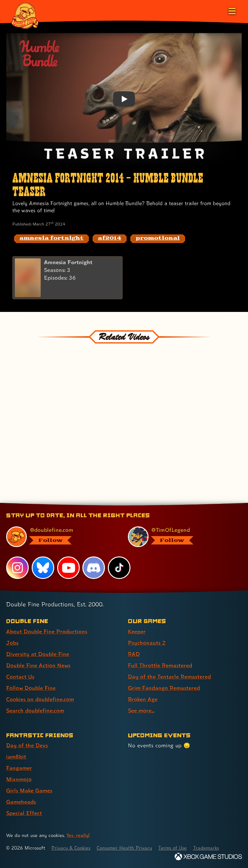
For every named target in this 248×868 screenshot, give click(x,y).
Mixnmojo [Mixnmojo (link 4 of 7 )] (19, 779)
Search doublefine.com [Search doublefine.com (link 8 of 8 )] (35, 710)
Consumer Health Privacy (126, 848)
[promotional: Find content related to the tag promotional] (158, 239)
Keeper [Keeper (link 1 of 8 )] (137, 631)
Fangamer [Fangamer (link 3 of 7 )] (19, 768)
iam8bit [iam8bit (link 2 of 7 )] (16, 757)
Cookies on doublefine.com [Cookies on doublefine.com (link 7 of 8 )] (40, 699)
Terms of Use (175, 848)
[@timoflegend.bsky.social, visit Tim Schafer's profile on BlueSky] (181, 537)
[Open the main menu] (232, 10)
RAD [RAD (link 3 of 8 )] (134, 654)
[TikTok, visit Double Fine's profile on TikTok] (119, 567)
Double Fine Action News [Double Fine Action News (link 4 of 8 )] (38, 665)
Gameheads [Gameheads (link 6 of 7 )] (21, 802)
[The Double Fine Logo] (25, 15)
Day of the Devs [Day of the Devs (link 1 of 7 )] (27, 745)
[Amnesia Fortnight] (67, 278)
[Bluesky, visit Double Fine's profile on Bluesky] (43, 567)
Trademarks (209, 848)
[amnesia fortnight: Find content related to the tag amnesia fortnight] (52, 239)
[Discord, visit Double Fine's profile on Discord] (94, 567)
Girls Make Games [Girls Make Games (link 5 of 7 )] (30, 790)
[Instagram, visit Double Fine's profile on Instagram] (17, 567)
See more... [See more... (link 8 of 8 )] (141, 710)
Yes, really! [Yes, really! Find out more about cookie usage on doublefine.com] (78, 835)
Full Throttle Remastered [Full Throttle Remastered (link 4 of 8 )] (160, 665)
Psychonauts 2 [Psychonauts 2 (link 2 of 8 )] (147, 643)
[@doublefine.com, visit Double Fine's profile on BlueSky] (59, 537)
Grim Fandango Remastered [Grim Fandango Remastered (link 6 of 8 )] (164, 688)
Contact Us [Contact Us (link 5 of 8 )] (20, 677)
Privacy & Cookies (72, 848)
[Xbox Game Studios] (208, 857)
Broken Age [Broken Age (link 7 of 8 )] (143, 699)
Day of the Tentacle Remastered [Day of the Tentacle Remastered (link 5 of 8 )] (170, 677)
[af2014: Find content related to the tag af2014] (110, 239)
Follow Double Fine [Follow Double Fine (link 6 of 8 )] (31, 688)
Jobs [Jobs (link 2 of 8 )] (12, 643)
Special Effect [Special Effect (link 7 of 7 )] (24, 813)
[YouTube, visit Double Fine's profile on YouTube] (68, 567)
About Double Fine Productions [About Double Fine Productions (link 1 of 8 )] (47, 631)
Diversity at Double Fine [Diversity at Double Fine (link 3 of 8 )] (38, 654)
